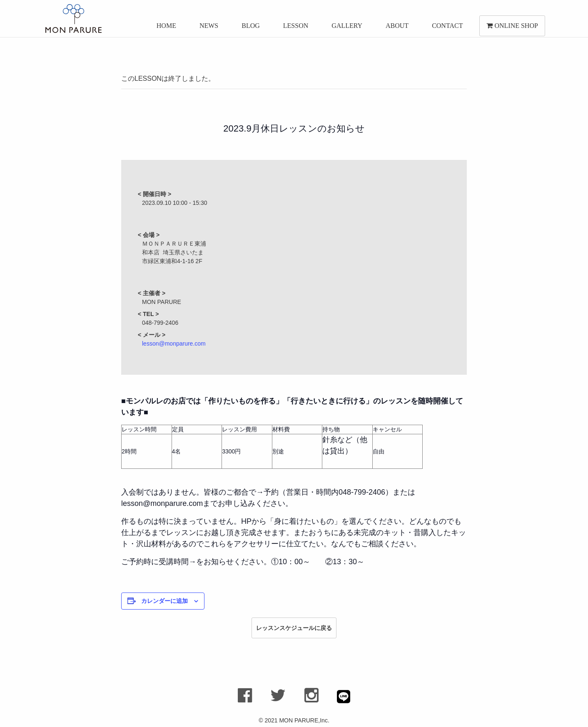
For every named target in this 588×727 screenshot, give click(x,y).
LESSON (294, 28)
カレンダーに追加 (164, 601)
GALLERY (346, 28)
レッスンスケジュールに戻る (294, 628)
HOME (165, 28)
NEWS (208, 28)
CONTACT (446, 28)
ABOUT (396, 28)
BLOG (249, 28)
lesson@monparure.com (174, 344)
